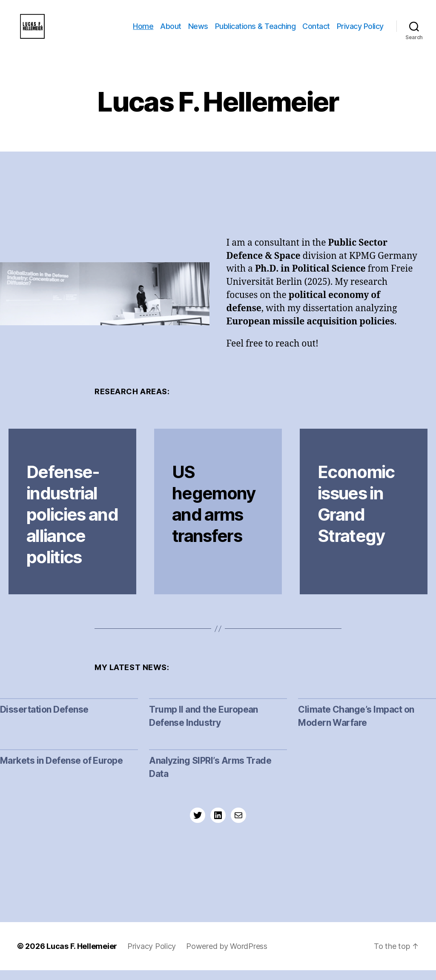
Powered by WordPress (227, 956)
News (198, 31)
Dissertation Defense (44, 719)
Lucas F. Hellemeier (82, 956)
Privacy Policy (360, 31)
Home (143, 31)
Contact (316, 31)
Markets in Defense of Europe (61, 771)
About (171, 31)
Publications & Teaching (255, 31)
